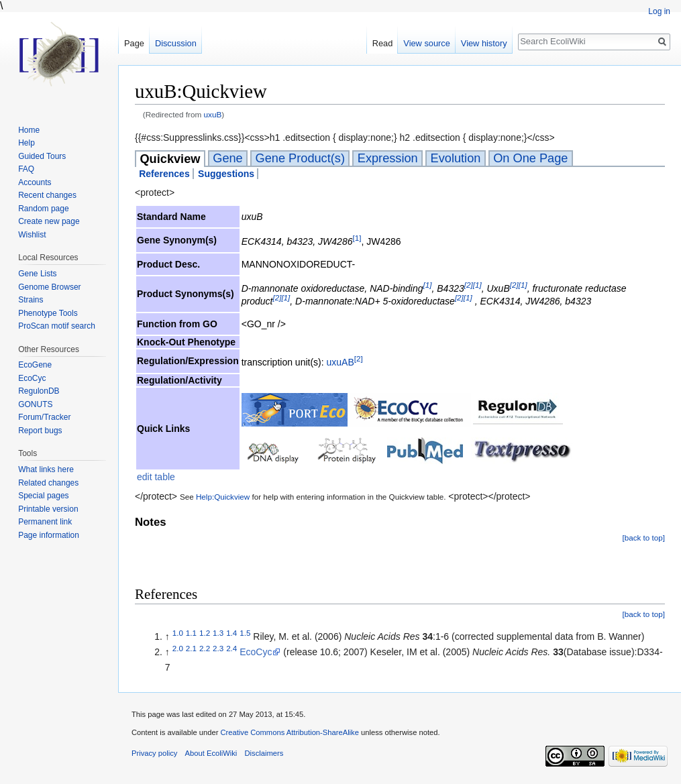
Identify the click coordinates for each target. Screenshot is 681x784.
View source (426, 43)
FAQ (26, 169)
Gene (228, 158)
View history (484, 43)
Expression (388, 158)
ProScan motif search (57, 326)
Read (383, 43)
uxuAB (340, 362)
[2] (469, 285)
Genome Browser (49, 287)
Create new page (49, 221)
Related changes (48, 483)
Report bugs (40, 431)
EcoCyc (256, 652)
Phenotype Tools (48, 313)
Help (27, 143)
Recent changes (47, 195)
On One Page (530, 158)
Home (29, 130)
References (164, 174)
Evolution (456, 158)
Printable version (48, 509)
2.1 (191, 649)
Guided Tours (42, 156)
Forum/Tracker (44, 417)
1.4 (231, 633)
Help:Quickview (223, 497)
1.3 (218, 633)
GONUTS (35, 404)
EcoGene (35, 365)
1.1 (191, 633)
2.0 (178, 649)
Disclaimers (264, 753)
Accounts (35, 182)
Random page (43, 209)
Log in (659, 11)
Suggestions (226, 174)
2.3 (218, 649)
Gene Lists (37, 274)
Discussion (176, 43)
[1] (357, 238)
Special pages (43, 496)
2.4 (231, 649)
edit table (156, 477)
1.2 (205, 633)
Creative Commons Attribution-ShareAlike (289, 732)
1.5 (245, 633)
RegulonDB (39, 391)
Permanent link (45, 522)
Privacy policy (154, 753)
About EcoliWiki (211, 753)
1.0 (178, 633)
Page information (49, 535)
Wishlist (32, 235)
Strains (31, 300)
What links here (46, 469)
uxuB (213, 114)
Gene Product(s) (300, 158)
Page (134, 43)
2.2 (205, 649)
